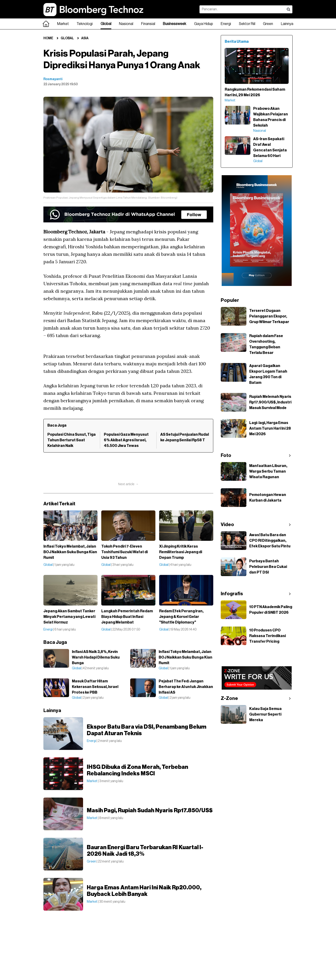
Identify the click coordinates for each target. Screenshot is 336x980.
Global (106, 24)
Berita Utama (237, 42)
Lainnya (287, 24)
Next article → (128, 484)
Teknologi (85, 24)
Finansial (148, 24)
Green (268, 24)
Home (48, 38)
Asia (85, 38)
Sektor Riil (247, 24)
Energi (226, 24)
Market (63, 24)
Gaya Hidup (204, 24)
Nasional (126, 24)
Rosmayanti (53, 79)
